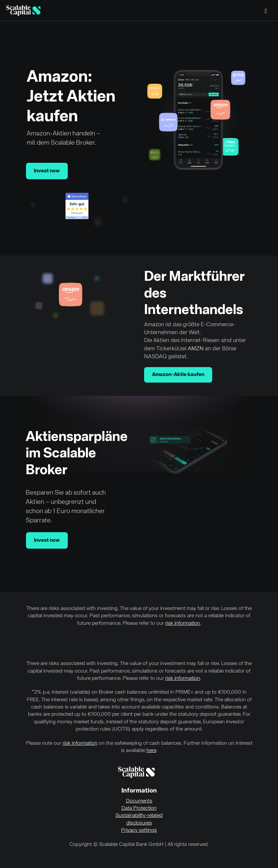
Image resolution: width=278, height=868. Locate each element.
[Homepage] (23, 11)
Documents (139, 801)
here (151, 751)
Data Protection (139, 808)
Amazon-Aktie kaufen (178, 375)
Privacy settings (139, 830)
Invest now (47, 171)
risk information (183, 623)
